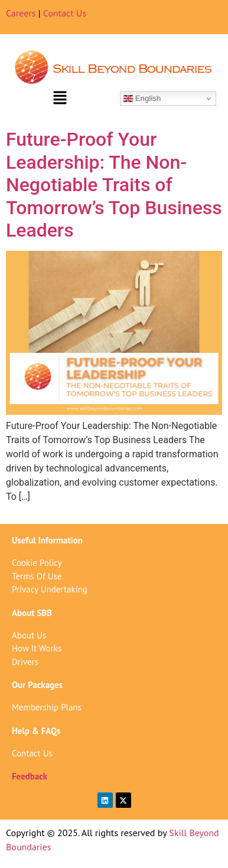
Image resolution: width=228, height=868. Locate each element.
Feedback (30, 776)
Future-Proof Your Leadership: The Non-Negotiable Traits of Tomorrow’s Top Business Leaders (114, 185)
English (142, 99)
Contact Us (65, 13)
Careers (21, 13)
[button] (60, 99)
